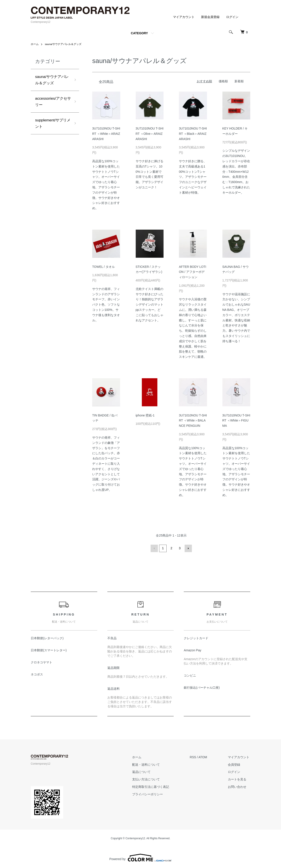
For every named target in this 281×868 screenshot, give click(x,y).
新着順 (239, 81)
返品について (144, 772)
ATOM (205, 757)
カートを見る (238, 779)
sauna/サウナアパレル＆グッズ (63, 44)
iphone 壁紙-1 (145, 415)
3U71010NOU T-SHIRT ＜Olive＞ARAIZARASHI (150, 134)
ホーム (35, 44)
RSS (195, 757)
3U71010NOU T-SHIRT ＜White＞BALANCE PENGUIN (193, 420)
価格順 (223, 81)
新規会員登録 (210, 17)
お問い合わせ (238, 786)
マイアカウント (184, 17)
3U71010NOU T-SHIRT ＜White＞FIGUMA (236, 420)
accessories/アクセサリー (52, 103)
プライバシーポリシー (150, 794)
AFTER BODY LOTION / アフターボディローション (193, 272)
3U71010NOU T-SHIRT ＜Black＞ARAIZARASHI (193, 134)
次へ (188, 548)
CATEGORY (139, 33)
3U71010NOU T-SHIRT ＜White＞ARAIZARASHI (106, 134)
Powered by (140, 857)
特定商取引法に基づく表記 (153, 786)
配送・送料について (149, 764)
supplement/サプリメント (52, 125)
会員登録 (235, 764)
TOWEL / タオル (104, 267)
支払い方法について (149, 779)
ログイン (232, 17)
